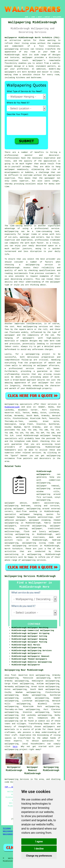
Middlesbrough (12, 407)
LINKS (33, 17)
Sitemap (7, 828)
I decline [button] (39, 849)
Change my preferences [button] (39, 856)
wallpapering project (38, 354)
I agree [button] (39, 841)
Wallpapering (12, 231)
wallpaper (50, 178)
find (13, 675)
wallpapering (33, 447)
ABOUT (40, 17)
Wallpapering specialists (18, 404)
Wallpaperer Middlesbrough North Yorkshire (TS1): (33, 38)
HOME (27, 17)
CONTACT (47, 17)
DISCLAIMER (57, 17)
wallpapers (28, 338)
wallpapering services (17, 49)
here (15, 747)
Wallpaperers (10, 834)
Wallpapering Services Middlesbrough (30, 576)
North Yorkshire (14, 549)
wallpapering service (39, 265)
